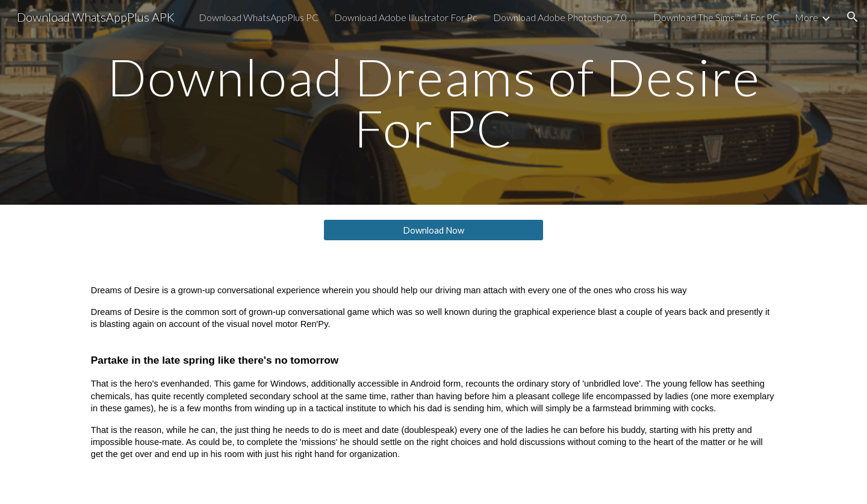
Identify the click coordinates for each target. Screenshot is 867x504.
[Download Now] (433, 230)
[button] (853, 17)
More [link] (806, 17)
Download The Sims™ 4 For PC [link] (716, 17)
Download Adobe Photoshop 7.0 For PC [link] (565, 17)
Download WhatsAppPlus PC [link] (259, 17)
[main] (433, 103)
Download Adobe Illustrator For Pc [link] (406, 17)
